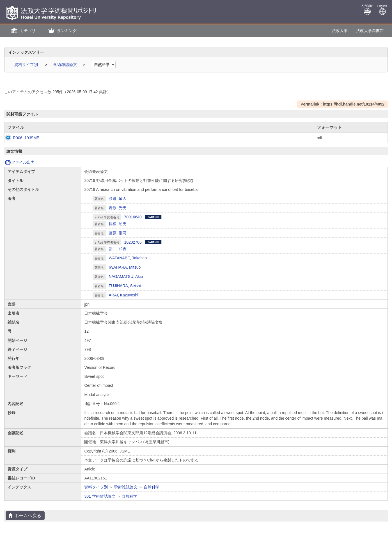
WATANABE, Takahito (128, 258)
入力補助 (367, 10)
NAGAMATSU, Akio (126, 276)
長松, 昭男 (118, 224)
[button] (23, 31)
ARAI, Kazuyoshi (123, 295)
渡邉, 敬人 (118, 198)
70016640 (133, 217)
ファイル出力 (20, 162)
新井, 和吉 (118, 249)
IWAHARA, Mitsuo (125, 267)
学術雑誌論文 (66, 65)
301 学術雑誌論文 (100, 496)
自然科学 (152, 487)
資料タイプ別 (27, 65)
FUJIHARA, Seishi (125, 286)
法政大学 (340, 31)
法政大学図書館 (370, 31)
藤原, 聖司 (118, 233)
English (382, 10)
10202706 (133, 242)
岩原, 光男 (118, 208)
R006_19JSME (20, 138)
